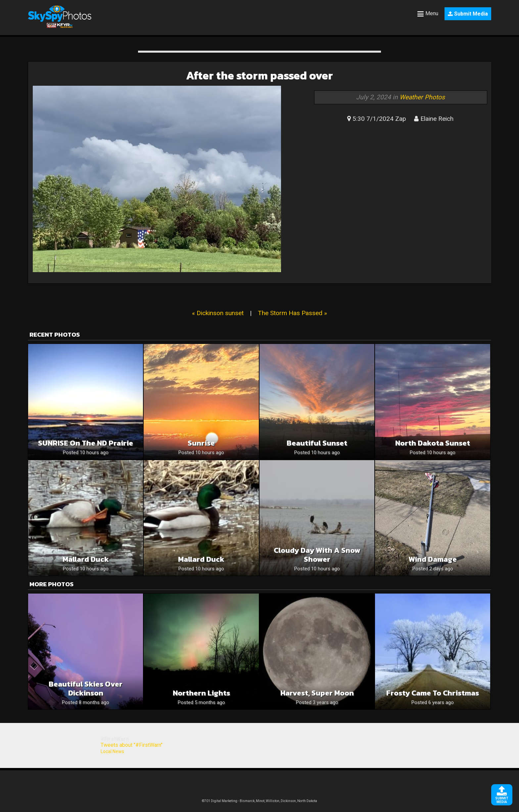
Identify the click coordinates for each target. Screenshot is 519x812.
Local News (112, 751)
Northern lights (201, 693)
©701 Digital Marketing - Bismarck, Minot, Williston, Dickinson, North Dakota (259, 801)
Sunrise (201, 443)
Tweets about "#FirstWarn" (132, 745)
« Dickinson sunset (218, 313)
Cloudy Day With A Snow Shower (317, 555)
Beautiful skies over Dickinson (86, 689)
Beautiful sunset (317, 443)
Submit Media (468, 14)
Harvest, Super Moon (317, 693)
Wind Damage (433, 559)
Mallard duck (86, 559)
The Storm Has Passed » (292, 313)
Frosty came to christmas (433, 693)
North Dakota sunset (433, 443)
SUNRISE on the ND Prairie (86, 443)
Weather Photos (422, 97)
